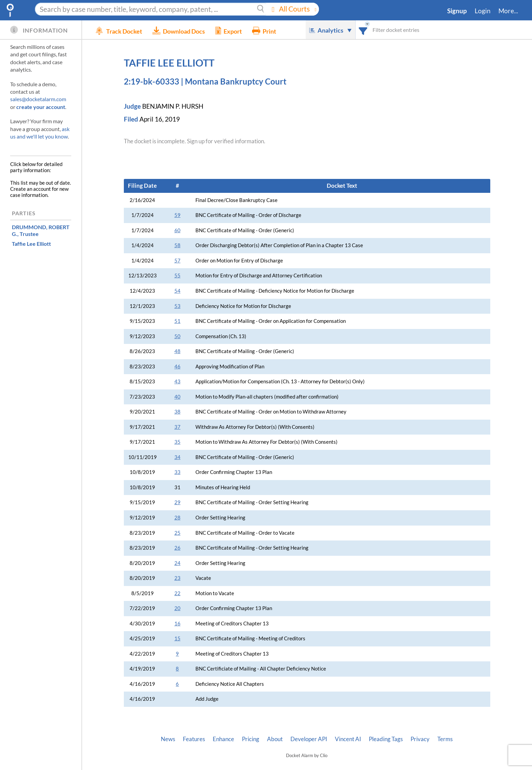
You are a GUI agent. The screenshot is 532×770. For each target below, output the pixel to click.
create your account (41, 107)
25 (177, 533)
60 (177, 230)
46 (177, 366)
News (168, 739)
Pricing (251, 739)
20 (177, 608)
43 (177, 381)
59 (177, 215)
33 (177, 472)
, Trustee (41, 230)
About (275, 739)
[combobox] (363, 30)
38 (177, 412)
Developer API (309, 739)
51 (177, 321)
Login (483, 11)
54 (177, 291)
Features (194, 739)
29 (177, 502)
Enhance (223, 739)
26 (177, 548)
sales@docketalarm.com (38, 99)
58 (177, 245)
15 (177, 638)
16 (177, 624)
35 (177, 442)
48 (177, 351)
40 (177, 397)
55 (177, 276)
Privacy (420, 739)
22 (177, 593)
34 (177, 457)
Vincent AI (348, 739)
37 (177, 427)
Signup (457, 11)
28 (177, 518)
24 (177, 563)
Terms (445, 739)
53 (177, 306)
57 (177, 261)
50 (177, 336)
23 (177, 578)
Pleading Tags (386, 739)
